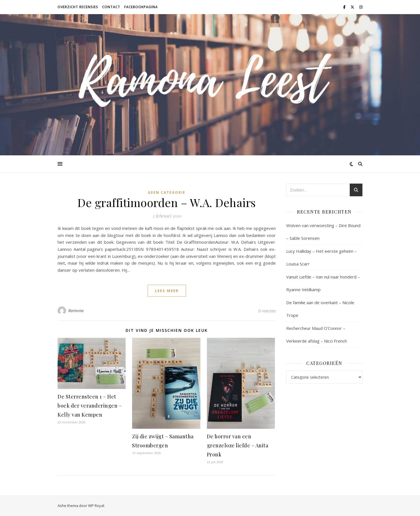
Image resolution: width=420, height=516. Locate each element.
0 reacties (267, 311)
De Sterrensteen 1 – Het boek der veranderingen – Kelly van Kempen (90, 406)
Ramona (76, 311)
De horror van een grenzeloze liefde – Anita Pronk (238, 445)
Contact (111, 7)
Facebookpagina (141, 7)
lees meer (167, 291)
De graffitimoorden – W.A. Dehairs (167, 202)
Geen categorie (167, 192)
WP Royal (96, 506)
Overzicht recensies (78, 7)
